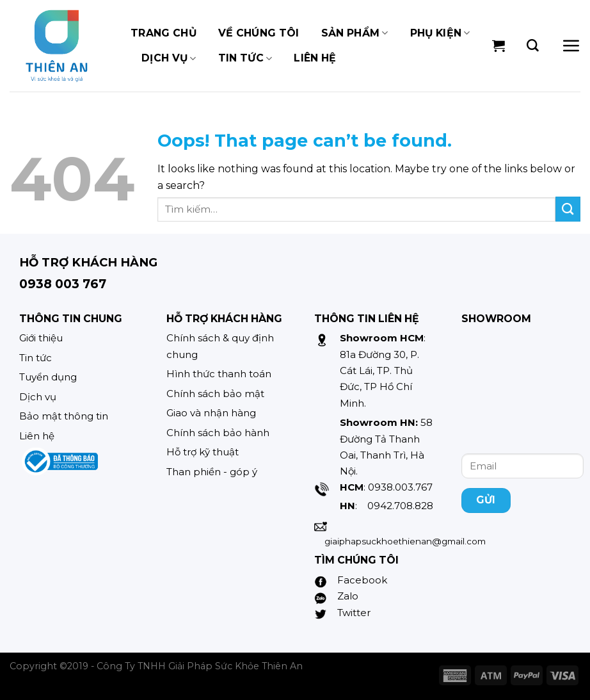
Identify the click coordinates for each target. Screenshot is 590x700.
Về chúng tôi (259, 33)
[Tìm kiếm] (533, 46)
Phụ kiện (440, 33)
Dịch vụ (169, 58)
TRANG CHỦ (163, 33)
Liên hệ (315, 58)
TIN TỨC (245, 58)
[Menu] (571, 45)
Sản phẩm (355, 33)
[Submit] (568, 209)
